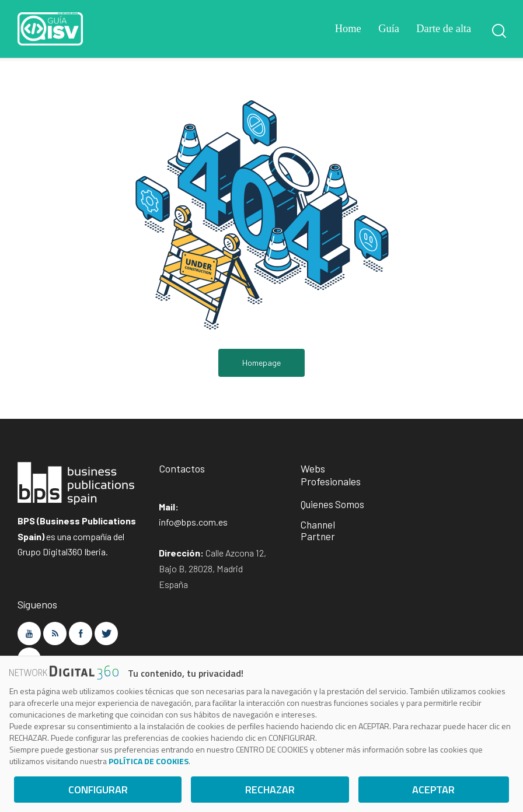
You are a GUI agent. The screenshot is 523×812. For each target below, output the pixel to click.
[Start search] (498, 31)
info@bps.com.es (193, 524)
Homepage (262, 363)
